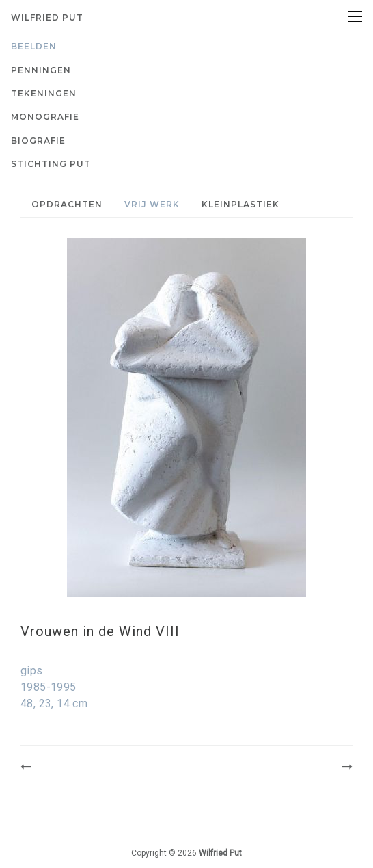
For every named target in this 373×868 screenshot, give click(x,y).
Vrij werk (152, 204)
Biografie (38, 141)
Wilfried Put (47, 17)
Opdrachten (67, 204)
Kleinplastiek (240, 204)
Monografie (45, 117)
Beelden (34, 46)
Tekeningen (44, 93)
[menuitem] (186, 47)
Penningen (41, 70)
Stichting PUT (51, 164)
